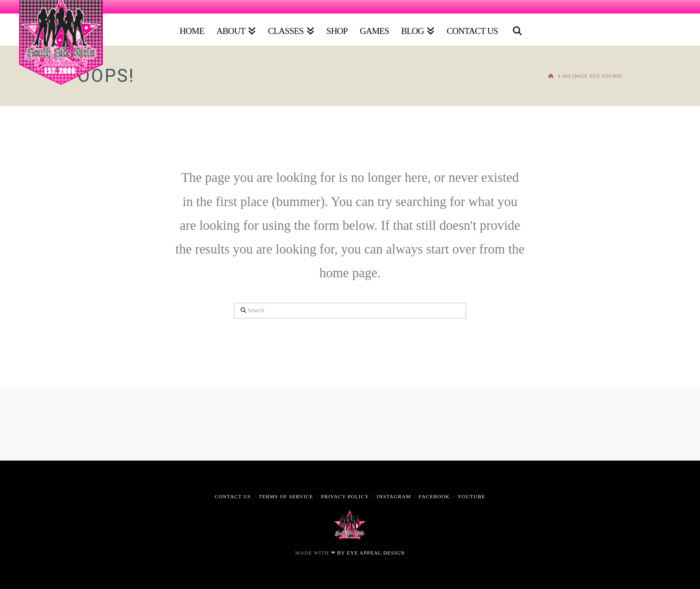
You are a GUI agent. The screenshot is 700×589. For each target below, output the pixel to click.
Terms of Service (286, 496)
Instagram (394, 496)
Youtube (471, 496)
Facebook (434, 496)
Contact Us (233, 496)
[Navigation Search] (515, 28)
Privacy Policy (345, 496)
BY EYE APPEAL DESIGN (371, 553)
